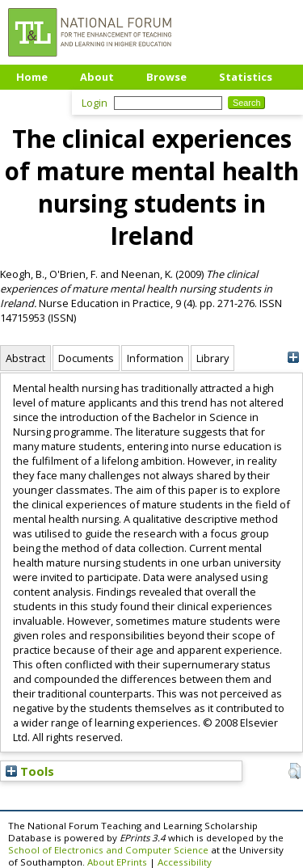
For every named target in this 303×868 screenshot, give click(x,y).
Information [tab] (155, 358)
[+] (293, 358)
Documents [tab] (86, 358)
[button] (295, 771)
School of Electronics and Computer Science (108, 850)
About (97, 77)
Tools (30, 771)
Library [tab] (213, 358)
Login (95, 103)
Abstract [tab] (25, 358)
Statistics (246, 77)
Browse (166, 77)
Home (32, 77)
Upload (36, 101)
